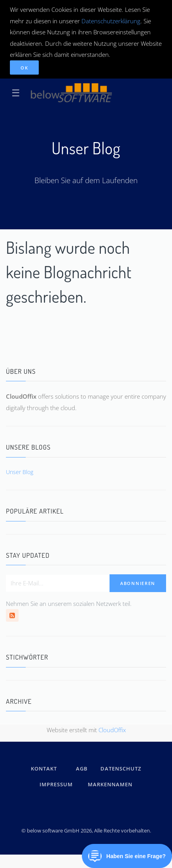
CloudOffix (112, 730)
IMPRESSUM (57, 784)
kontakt (44, 769)
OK (24, 68)
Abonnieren (138, 583)
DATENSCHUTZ (121, 769)
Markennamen (110, 784)
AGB (82, 769)
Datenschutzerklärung (111, 21)
